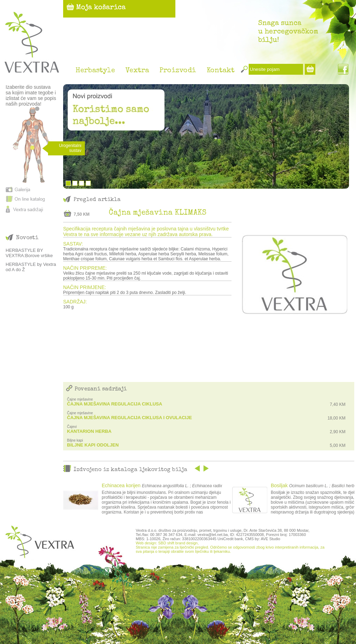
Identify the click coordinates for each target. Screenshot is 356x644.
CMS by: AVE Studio (263, 539)
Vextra (137, 71)
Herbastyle (95, 71)
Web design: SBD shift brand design (167, 543)
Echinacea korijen (121, 485)
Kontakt (221, 71)
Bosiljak (279, 485)
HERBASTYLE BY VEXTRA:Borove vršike (29, 253)
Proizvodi (178, 71)
